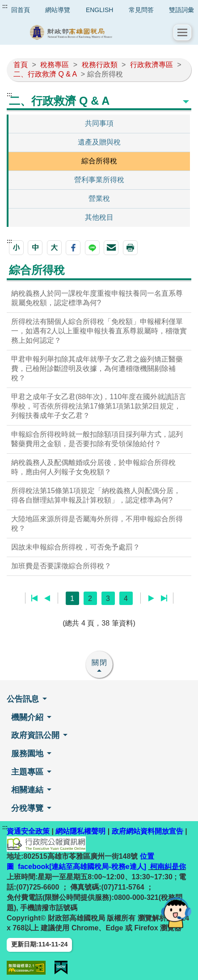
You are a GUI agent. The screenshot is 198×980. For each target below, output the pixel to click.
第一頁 (35, 598)
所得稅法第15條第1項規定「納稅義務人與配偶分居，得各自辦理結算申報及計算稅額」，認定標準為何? (96, 495)
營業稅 (99, 198)
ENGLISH (99, 10)
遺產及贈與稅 (99, 142)
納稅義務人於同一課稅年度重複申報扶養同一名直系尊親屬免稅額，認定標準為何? (97, 298)
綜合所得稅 (99, 161)
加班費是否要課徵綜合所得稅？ (61, 566)
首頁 (21, 65)
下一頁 (151, 598)
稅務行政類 (100, 65)
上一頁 (47, 598)
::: (5, 6)
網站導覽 (58, 10)
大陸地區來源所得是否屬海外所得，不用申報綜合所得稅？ (97, 524)
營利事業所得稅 (99, 180)
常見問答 (141, 10)
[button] (182, 32)
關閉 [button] (100, 663)
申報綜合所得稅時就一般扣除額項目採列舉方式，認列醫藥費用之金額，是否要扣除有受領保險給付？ (97, 439)
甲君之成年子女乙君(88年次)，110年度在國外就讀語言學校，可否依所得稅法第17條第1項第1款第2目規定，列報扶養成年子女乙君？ (99, 406)
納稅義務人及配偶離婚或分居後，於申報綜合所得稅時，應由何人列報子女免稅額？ (93, 467)
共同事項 (99, 123)
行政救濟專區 (152, 65)
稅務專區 (55, 65)
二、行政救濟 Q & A (45, 74)
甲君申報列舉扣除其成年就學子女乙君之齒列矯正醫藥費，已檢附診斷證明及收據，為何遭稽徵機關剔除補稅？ (97, 369)
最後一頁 (164, 598)
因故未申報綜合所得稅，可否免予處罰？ (76, 547)
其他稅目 (99, 217)
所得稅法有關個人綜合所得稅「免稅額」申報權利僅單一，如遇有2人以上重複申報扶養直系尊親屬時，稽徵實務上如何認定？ (99, 331)
